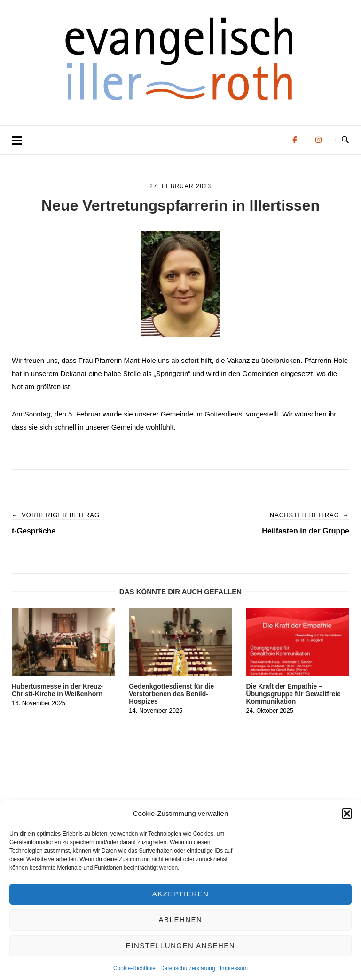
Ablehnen (181, 929)
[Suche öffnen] (345, 140)
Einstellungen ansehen (180, 955)
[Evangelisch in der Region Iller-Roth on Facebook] (294, 140)
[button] (347, 823)
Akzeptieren (181, 903)
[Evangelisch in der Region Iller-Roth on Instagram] (318, 140)
